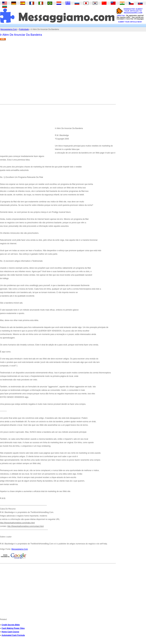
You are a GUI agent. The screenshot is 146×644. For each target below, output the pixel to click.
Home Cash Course (10, 632)
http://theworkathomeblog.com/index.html (17, 523)
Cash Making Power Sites (13, 628)
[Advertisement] (30, 74)
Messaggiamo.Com (9, 29)
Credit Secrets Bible (11, 625)
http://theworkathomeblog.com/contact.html (25, 526)
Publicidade (24, 29)
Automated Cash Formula (13, 635)
